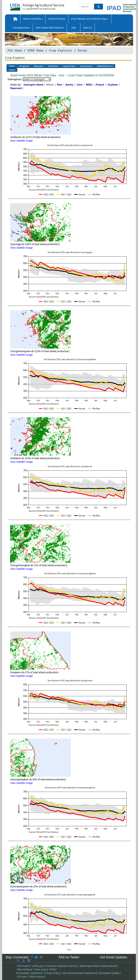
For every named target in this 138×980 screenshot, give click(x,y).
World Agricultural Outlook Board (98, 966)
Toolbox (12, 66)
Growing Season (86, 66)
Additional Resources (105, 66)
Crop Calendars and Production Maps (90, 19)
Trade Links (40, 970)
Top (69, 950)
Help (74, 28)
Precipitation (24, 66)
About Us (87, 28)
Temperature (39, 66)
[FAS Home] (28, 6)
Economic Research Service (62, 966)
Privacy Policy (52, 973)
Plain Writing (24, 970)
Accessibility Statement (29, 973)
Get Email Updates (113, 957)
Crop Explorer (61, 51)
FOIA (52, 970)
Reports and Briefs (33, 19)
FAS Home (15, 51)
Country (12, 70)
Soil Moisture (53, 66)
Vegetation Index (69, 66)
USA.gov (22, 977)
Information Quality (109, 973)
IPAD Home (35, 51)
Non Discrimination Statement (79, 973)
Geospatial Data (22, 28)
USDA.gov (37, 966)
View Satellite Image (21, 141)
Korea (82, 51)
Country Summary (57, 19)
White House (37, 977)
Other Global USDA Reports (50, 28)
